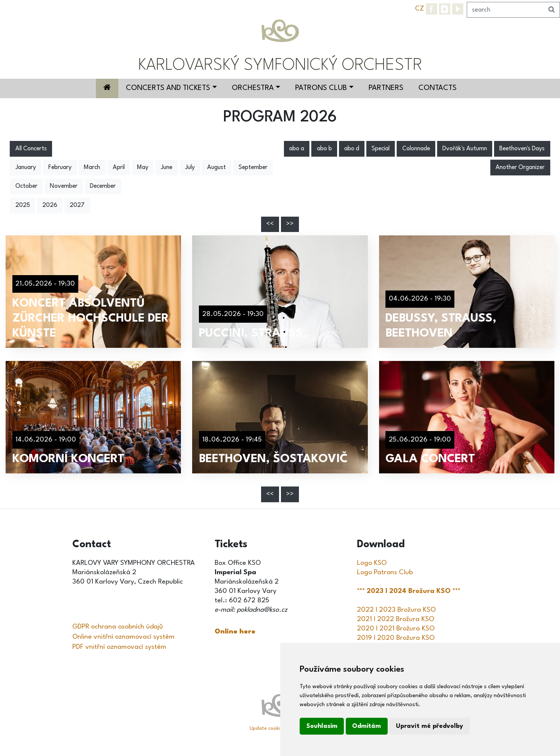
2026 (50, 205)
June (167, 168)
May (143, 168)
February (60, 168)
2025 (23, 205)
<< (270, 224)
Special (381, 149)
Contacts (438, 88)
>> (290, 224)
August (217, 168)
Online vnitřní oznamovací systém (123, 637)
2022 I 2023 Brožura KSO (396, 610)
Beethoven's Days (522, 149)
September (253, 168)
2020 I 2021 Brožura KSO (396, 629)
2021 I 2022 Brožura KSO (396, 619)
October (26, 186)
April (119, 168)
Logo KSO (372, 563)
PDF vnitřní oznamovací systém (119, 647)
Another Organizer (520, 168)
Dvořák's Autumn (465, 149)
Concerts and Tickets (168, 88)
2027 (77, 205)
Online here (235, 632)
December (103, 186)
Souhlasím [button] (322, 726)
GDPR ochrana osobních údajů (118, 627)
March (92, 168)
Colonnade (416, 149)
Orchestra (253, 88)
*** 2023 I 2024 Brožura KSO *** (410, 591)
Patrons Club (321, 88)
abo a (297, 149)
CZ (420, 9)
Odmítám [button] (367, 726)
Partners (386, 88)
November (64, 186)
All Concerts (31, 149)
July (190, 168)
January (26, 168)
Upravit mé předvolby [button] (429, 726)
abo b (324, 149)
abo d (352, 149)
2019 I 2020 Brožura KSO (396, 638)
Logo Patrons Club (385, 572)
